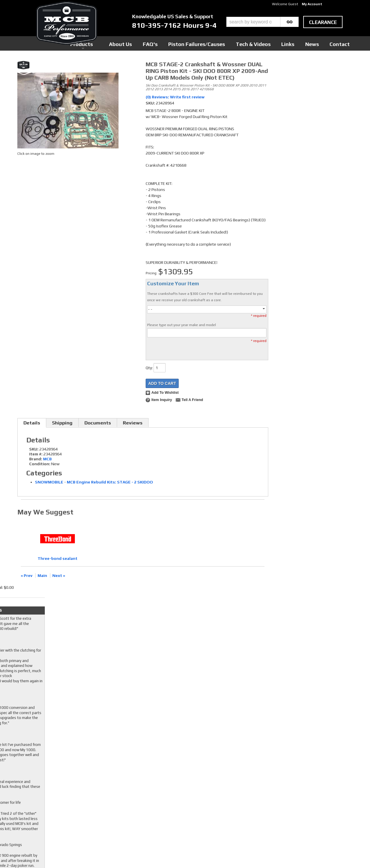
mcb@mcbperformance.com (301, 825)
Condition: (40, 464)
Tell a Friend (192, 400)
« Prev (27, 575)
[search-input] (253, 22)
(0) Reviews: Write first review (175, 97)
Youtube (144, 799)
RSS (140, 804)
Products (158, 43)
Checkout (282, 66)
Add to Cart (162, 383)
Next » (59, 575)
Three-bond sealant (58, 558)
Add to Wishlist (165, 393)
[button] (262, 22)
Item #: (36, 454)
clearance (323, 22)
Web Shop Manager (240, 854)
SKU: (151, 103)
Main (42, 575)
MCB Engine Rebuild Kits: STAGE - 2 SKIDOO (110, 482)
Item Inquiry (162, 400)
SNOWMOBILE (49, 482)
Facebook (145, 788)
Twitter (143, 793)
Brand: (36, 459)
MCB (47, 459)
